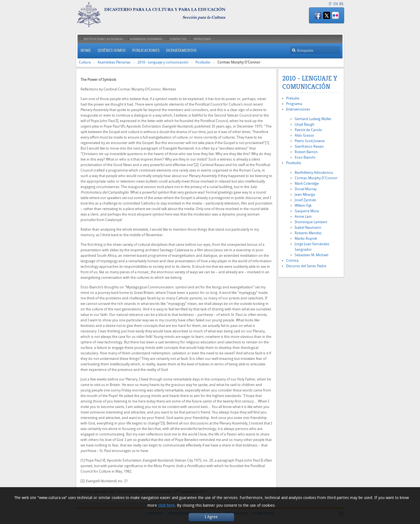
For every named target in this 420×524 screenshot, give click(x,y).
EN (336, 4)
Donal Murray (306, 189)
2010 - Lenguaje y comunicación (163, 62)
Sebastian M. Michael (311, 255)
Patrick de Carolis (308, 130)
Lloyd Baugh (305, 124)
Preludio (293, 98)
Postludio (203, 62)
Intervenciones (298, 109)
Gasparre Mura (307, 211)
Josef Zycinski (305, 200)
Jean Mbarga (305, 195)
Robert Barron (306, 152)
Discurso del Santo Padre (306, 266)
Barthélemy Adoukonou (314, 173)
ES (341, 4)
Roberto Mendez (308, 233)
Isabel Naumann (308, 227)
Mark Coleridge (307, 184)
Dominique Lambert (311, 222)
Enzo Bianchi (305, 157)
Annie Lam (303, 217)
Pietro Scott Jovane (310, 141)
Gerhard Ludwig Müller (313, 119)
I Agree (211, 517)
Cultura (85, 62)
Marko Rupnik (306, 238)
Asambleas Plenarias (114, 62)
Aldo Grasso (304, 135)
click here (166, 505)
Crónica (292, 260)
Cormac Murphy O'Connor (316, 178)
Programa (294, 104)
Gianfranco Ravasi (309, 146)
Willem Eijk (303, 206)
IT (330, 4)
